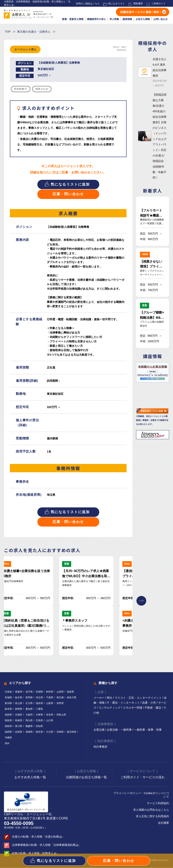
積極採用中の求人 (96, 19)
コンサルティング (110, 708)
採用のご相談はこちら (88, 4)
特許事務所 (100, 747)
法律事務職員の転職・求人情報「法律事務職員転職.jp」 (47, 845)
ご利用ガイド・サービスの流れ (143, 777)
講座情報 (127, 19)
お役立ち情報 (143, 19)
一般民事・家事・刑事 (148, 730)
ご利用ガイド (158, 4)
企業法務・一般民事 (120, 730)
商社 (110, 698)
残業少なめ (42, 89)
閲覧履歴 (138, 4)
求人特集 (114, 19)
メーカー (99, 698)
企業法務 (99, 730)
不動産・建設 (153, 708)
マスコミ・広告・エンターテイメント (139, 698)
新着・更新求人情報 (73, 19)
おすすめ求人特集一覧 (30, 777)
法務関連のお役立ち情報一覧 (86, 777)
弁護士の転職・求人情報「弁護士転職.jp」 (38, 837)
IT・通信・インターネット (124, 703)
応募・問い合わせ (68, 194)
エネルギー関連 (133, 708)
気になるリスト (116, 4)
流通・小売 (149, 703)
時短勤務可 (21, 89)
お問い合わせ (161, 19)
